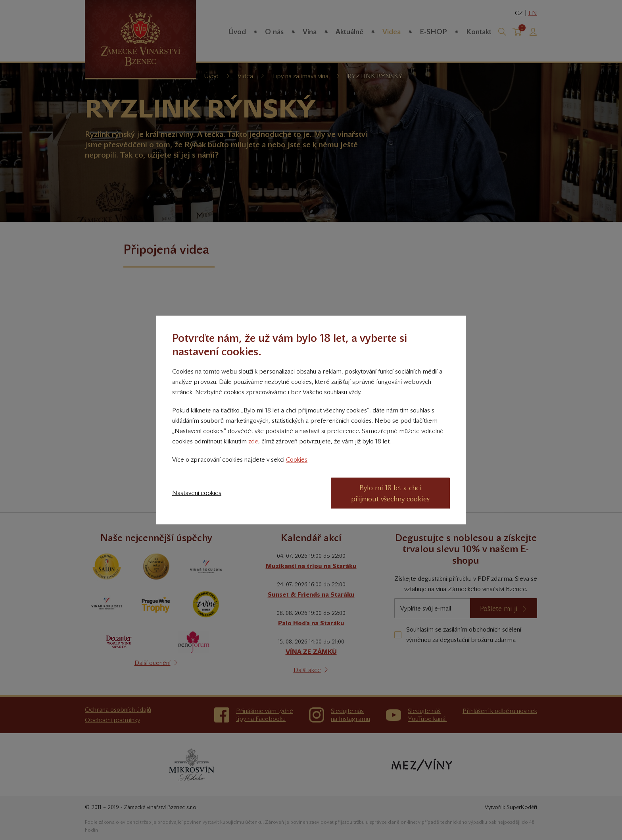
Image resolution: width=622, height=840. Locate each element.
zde (253, 441)
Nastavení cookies (197, 493)
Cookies (297, 459)
